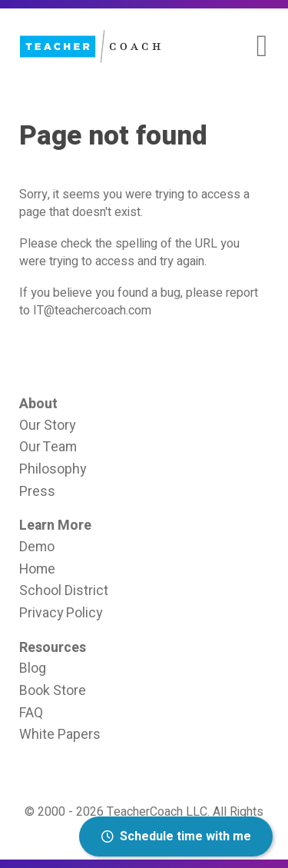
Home (37, 569)
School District (64, 590)
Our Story (47, 425)
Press (37, 491)
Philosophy (53, 469)
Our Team (48, 447)
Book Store (53, 690)
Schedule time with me (176, 836)
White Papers (60, 734)
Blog (33, 668)
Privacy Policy (61, 613)
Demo (37, 547)
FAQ (31, 713)
